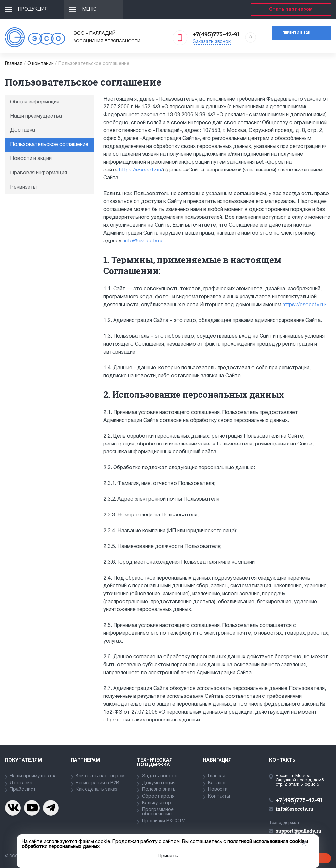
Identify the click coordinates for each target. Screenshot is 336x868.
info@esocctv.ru (143, 241)
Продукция (33, 9)
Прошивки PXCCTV (164, 821)
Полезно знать (159, 790)
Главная (14, 64)
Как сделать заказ (97, 790)
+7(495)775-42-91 (216, 34)
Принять (168, 856)
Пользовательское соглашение (49, 145)
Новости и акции (31, 159)
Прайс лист (23, 790)
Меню (90, 9)
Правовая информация (39, 173)
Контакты (219, 797)
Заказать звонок (212, 42)
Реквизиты (23, 187)
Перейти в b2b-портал (297, 36)
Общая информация (35, 102)
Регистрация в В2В (98, 783)
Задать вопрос (160, 776)
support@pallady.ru (298, 831)
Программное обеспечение (158, 812)
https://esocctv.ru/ (141, 170)
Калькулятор (157, 803)
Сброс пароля (158, 797)
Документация (159, 783)
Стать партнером (291, 9)
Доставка (23, 130)
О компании (41, 64)
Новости (218, 790)
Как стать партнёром (100, 776)
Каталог (217, 783)
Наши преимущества (36, 116)
